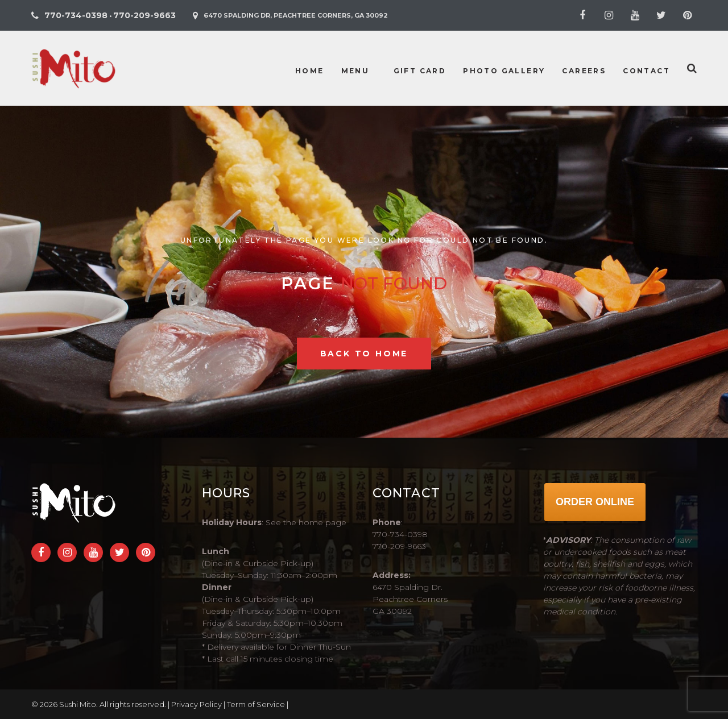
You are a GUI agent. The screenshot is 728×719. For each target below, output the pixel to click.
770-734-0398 (76, 15)
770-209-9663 (144, 15)
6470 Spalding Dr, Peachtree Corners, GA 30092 (296, 15)
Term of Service (256, 704)
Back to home (364, 354)
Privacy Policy (197, 704)
